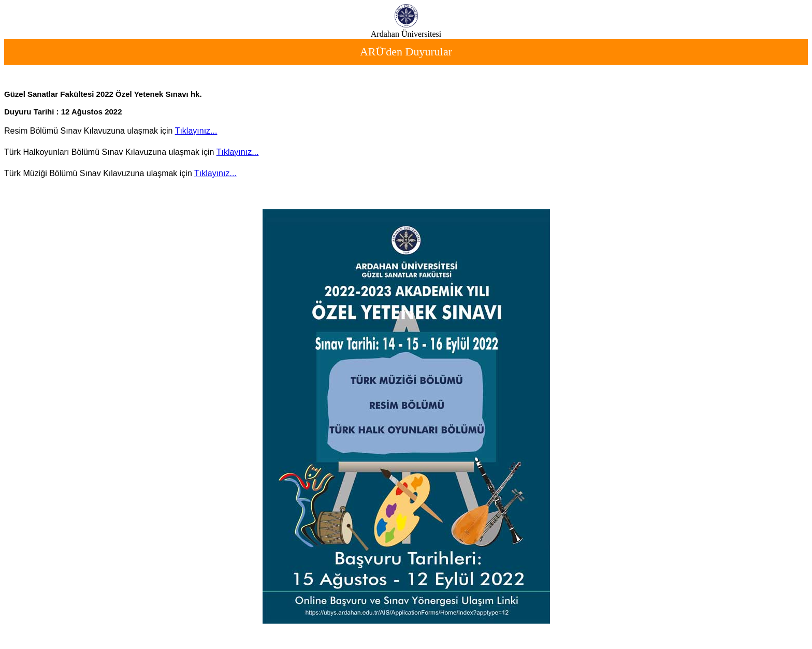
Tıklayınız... (196, 131)
